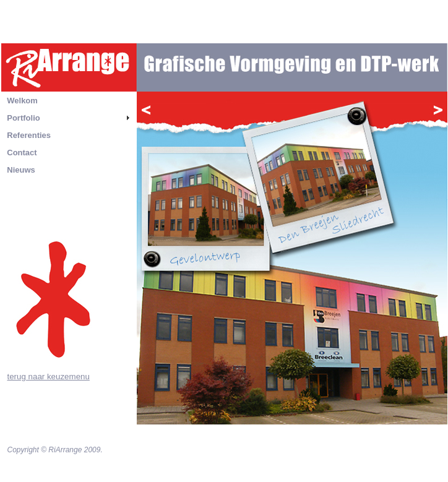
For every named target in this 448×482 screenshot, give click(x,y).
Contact (22, 153)
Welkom (22, 101)
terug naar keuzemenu (49, 377)
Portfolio (23, 118)
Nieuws (21, 170)
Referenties (29, 135)
